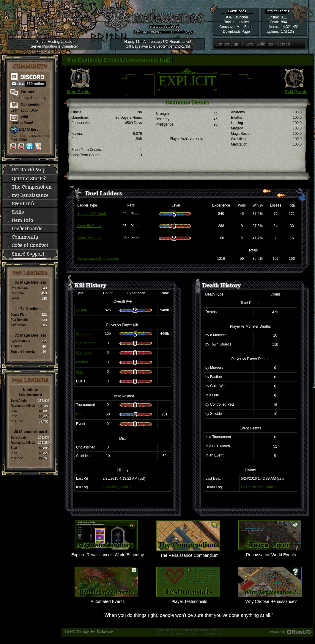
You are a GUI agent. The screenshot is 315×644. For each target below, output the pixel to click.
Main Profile (79, 92)
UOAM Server (30, 130)
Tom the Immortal (23, 352)
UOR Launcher (236, 17)
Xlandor (16, 346)
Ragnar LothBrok (23, 406)
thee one (17, 421)
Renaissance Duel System (98, 259)
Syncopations (21, 341)
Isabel (15, 298)
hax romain (19, 325)
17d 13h (287, 32)
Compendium (32, 104)
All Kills (82, 310)
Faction (82, 362)
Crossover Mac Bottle (236, 27)
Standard (83, 334)
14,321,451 (290, 27)
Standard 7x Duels (92, 214)
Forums (27, 92)
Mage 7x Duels (89, 238)
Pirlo (14, 416)
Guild (80, 372)
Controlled (84, 353)
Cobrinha (17, 293)
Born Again (19, 401)
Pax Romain (19, 288)
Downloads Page (236, 32)
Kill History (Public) (118, 487)
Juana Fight (19, 315)
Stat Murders (86, 343)
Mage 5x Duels (89, 226)
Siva (14, 411)
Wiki (25, 117)
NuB (165, 60)
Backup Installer (236, 22)
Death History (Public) (258, 487)
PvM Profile (296, 92)
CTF (79, 414)
